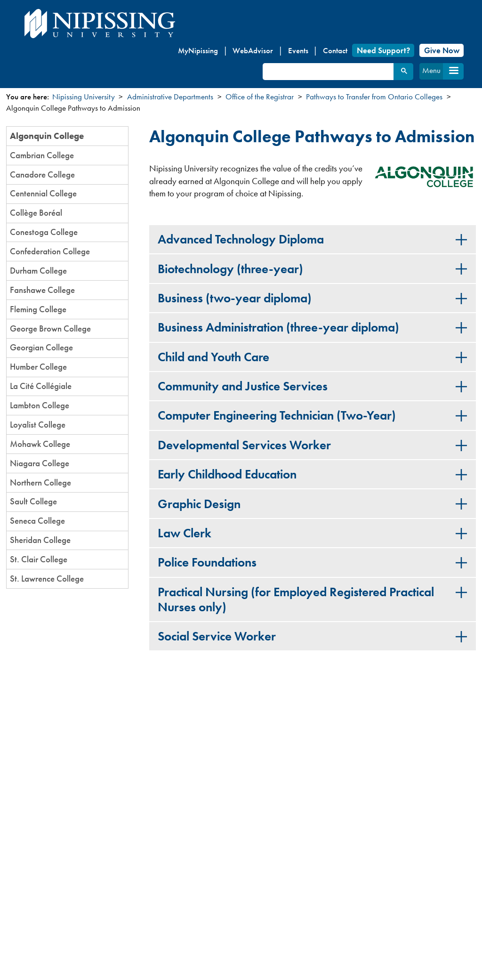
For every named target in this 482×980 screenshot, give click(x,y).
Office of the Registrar (260, 97)
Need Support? (383, 50)
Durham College (38, 271)
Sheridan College (40, 540)
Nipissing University (84, 97)
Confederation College (50, 251)
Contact (335, 50)
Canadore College (42, 174)
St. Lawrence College (47, 579)
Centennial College (43, 193)
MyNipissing (198, 50)
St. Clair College (39, 559)
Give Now (442, 50)
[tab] (313, 239)
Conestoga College (44, 232)
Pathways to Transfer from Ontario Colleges (374, 97)
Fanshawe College (42, 290)
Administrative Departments (170, 97)
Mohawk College (40, 444)
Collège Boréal (36, 213)
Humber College (38, 367)
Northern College (40, 482)
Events (298, 50)
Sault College (33, 501)
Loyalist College (38, 425)
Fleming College (38, 309)
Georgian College (41, 347)
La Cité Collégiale (41, 386)
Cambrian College (42, 155)
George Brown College (50, 328)
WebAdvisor (253, 50)
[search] (328, 72)
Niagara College (40, 463)
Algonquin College (47, 136)
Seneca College (37, 521)
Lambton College (40, 405)
